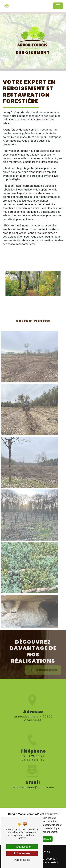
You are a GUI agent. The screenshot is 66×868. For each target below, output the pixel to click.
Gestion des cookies (45, 862)
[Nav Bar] (58, 6)
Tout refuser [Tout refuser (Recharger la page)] (22, 853)
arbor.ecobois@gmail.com (33, 781)
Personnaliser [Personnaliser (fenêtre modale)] (22, 860)
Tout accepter (22, 847)
